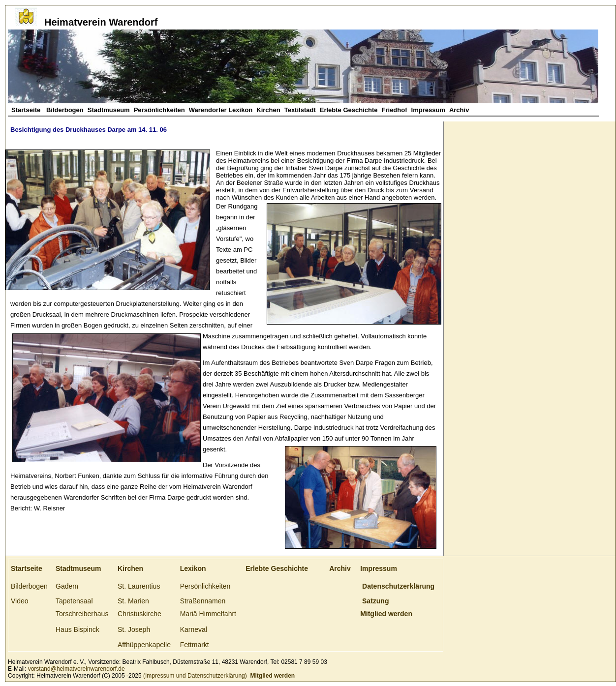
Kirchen (268, 110)
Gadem (67, 586)
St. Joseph (134, 629)
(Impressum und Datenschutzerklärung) (194, 676)
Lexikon (193, 568)
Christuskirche (139, 614)
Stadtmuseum (109, 110)
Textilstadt (300, 110)
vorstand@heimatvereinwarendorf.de (77, 669)
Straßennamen (203, 601)
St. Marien (133, 601)
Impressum (428, 110)
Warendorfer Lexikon (221, 110)
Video (20, 601)
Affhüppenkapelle (144, 645)
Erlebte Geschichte (349, 110)
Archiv (459, 110)
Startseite (27, 110)
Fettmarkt (195, 645)
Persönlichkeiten (159, 110)
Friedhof (395, 110)
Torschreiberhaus (82, 614)
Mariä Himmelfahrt (208, 614)
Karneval (194, 629)
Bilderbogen (65, 110)
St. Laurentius (139, 586)
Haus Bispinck (77, 629)
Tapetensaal (74, 601)
